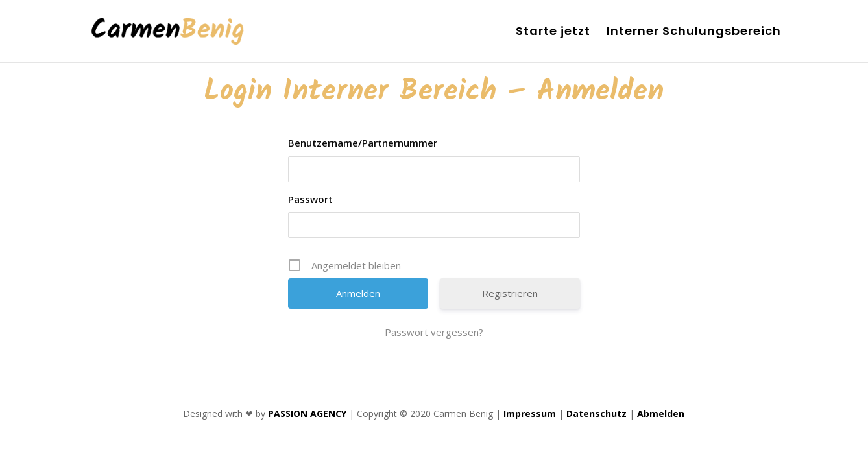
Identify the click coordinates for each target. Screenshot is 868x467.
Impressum (530, 413)
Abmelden (661, 413)
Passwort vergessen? (434, 332)
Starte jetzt (553, 33)
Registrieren (510, 293)
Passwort (310, 199)
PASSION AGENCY (307, 413)
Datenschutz (597, 413)
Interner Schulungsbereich (694, 33)
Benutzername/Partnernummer (363, 143)
